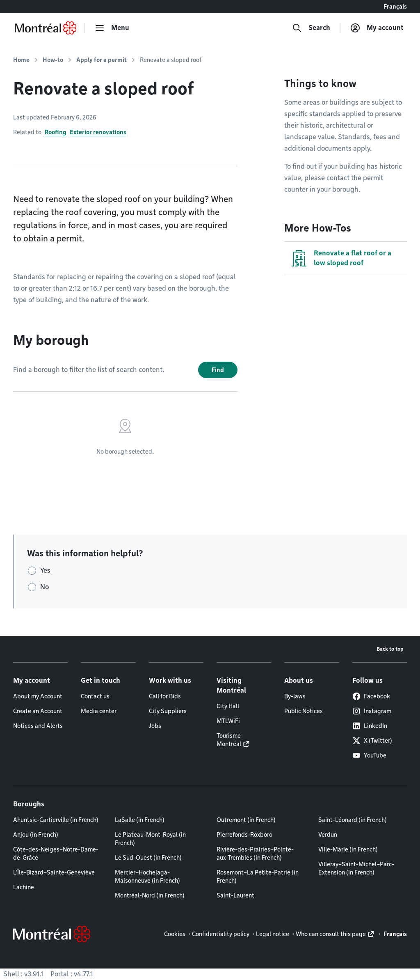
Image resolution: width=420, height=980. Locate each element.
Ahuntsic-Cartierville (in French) (56, 820)
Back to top (390, 649)
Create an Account (38, 711)
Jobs (155, 726)
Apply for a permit (102, 60)
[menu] (112, 28)
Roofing (56, 132)
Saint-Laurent (235, 895)
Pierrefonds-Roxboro (244, 835)
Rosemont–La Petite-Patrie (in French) (258, 877)
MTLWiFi (228, 721)
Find (218, 370)
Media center (99, 711)
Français (395, 7)
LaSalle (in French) (140, 820)
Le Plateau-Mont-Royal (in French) (150, 839)
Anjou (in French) (36, 835)
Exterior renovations (98, 132)
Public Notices (304, 711)
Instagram (372, 711)
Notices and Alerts (38, 726)
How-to (53, 60)
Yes (45, 570)
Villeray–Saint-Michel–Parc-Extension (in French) (356, 868)
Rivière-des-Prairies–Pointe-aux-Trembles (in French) (255, 854)
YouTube (369, 755)
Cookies (175, 934)
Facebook (371, 696)
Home (21, 60)
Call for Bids (165, 696)
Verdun (328, 835)
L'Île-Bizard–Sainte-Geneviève (54, 872)
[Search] (311, 28)
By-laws (295, 696)
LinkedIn (370, 726)
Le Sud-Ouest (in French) (148, 858)
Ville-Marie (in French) (348, 849)
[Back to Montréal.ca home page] (46, 28)
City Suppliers (168, 711)
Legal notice (273, 934)
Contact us (95, 696)
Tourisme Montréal (229, 740)
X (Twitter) (372, 741)
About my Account (38, 696)
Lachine (24, 887)
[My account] (377, 28)
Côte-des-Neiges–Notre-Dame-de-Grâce (56, 854)
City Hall (228, 706)
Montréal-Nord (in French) (150, 895)
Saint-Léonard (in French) (353, 820)
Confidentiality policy (221, 934)
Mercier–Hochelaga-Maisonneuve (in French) (147, 877)
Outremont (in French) (246, 820)
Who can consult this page (331, 934)
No (45, 587)
